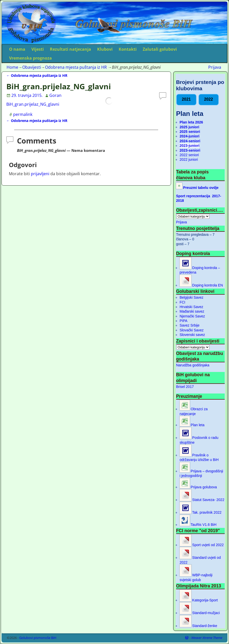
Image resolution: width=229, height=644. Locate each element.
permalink (23, 114)
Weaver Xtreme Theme (207, 638)
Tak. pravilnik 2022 (201, 512)
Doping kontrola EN (201, 285)
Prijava (215, 67)
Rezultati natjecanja (70, 49)
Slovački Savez (192, 330)
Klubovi (105, 49)
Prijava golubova (198, 487)
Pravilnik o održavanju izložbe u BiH (199, 457)
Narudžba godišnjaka (193, 365)
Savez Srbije (190, 325)
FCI (183, 302)
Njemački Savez (192, 316)
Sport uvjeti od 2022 (202, 545)
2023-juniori (190, 146)
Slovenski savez (192, 335)
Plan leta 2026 (191, 122)
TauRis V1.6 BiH (198, 525)
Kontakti (128, 49)
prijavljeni (40, 174)
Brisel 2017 (185, 387)
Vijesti (38, 49)
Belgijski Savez (192, 297)
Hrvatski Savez (191, 307)
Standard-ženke (199, 626)
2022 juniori (189, 159)
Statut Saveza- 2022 (202, 500)
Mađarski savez (192, 311)
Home (12, 67)
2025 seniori (190, 132)
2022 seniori (189, 155)
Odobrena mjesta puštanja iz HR (76, 67)
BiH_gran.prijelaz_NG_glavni (33, 104)
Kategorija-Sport (199, 600)
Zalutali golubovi (160, 49)
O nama (17, 49)
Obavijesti (32, 67)
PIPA (184, 321)
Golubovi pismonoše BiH (38, 638)
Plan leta (192, 425)
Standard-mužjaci (200, 613)
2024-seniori (190, 141)
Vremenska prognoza (30, 58)
